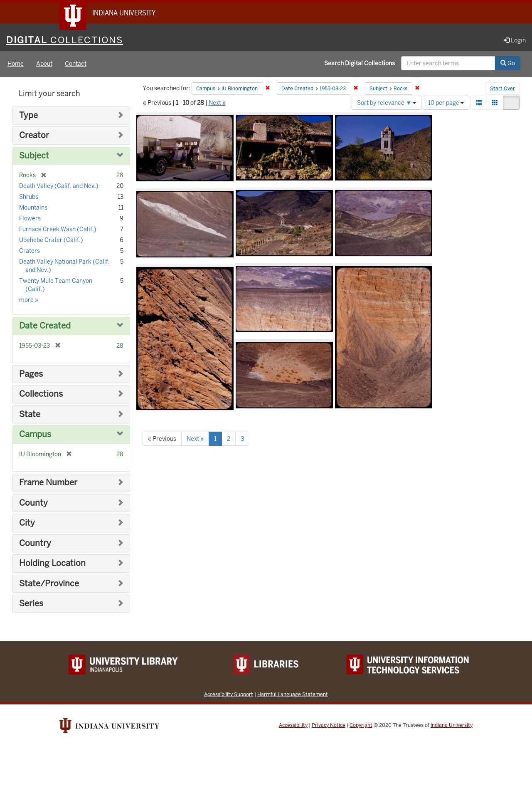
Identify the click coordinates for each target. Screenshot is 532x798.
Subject (34, 156)
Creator (34, 136)
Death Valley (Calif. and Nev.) (59, 186)
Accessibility (293, 725)
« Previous (162, 439)
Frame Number (48, 483)
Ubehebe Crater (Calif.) (51, 240)
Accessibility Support (229, 694)
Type (28, 115)
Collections (41, 394)
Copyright (361, 725)
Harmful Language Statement (293, 694)
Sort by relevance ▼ (387, 103)
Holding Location (52, 564)
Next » (217, 103)
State (30, 414)
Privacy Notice (329, 725)
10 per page (446, 103)
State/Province (49, 584)
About (44, 64)
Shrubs (29, 197)
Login (515, 40)
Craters (30, 251)
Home (16, 64)
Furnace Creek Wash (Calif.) (58, 230)
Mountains (33, 208)
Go (508, 64)
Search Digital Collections (360, 64)
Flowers (30, 219)
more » (29, 300)
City (27, 523)
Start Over (502, 89)
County (33, 503)
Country (35, 543)
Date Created (45, 326)
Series (31, 604)
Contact (76, 64)
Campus (35, 435)
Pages (31, 374)
